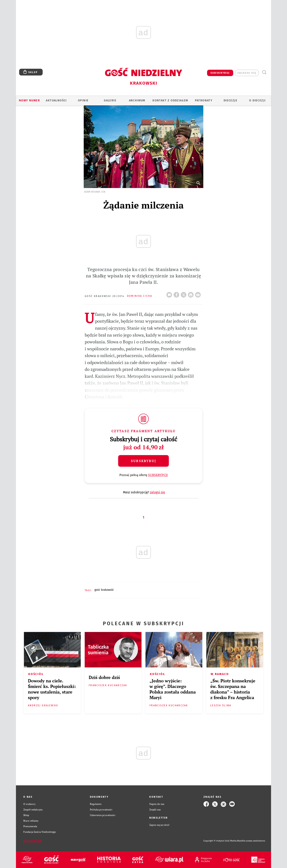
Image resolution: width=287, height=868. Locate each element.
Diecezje (230, 100)
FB (177, 294)
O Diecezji (257, 100)
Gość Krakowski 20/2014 (105, 296)
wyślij (199, 294)
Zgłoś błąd (33, 841)
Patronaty (204, 100)
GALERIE (110, 100)
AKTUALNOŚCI (56, 100)
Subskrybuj (143, 461)
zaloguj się (247, 73)
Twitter (184, 294)
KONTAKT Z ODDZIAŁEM (170, 100)
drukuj (192, 294)
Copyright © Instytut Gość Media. (220, 841)
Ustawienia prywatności (103, 815)
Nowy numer (29, 100)
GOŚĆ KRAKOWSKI (104, 590)
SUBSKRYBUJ (220, 73)
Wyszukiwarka (264, 72)
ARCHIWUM (137, 100)
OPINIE (83, 100)
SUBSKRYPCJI (158, 475)
